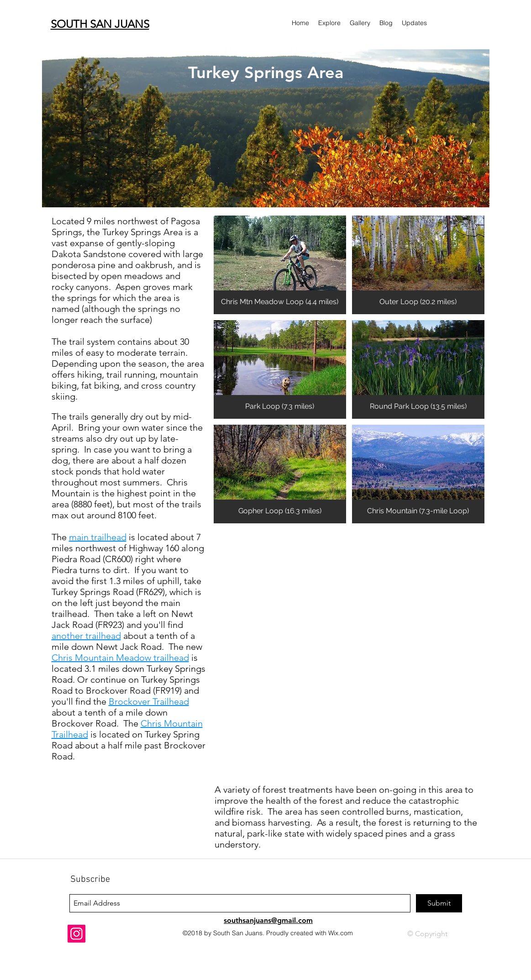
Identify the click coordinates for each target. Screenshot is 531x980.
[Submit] (439, 903)
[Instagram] (76, 934)
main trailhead (98, 537)
